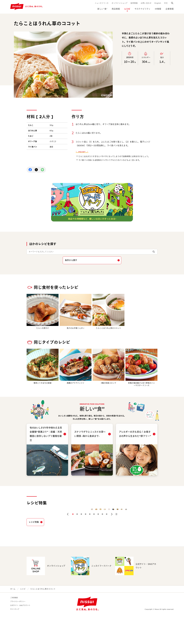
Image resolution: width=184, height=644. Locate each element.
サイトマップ (15, 639)
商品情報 (116, 9)
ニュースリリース (102, 3)
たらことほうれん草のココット (43, 618)
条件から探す (71, 260)
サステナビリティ (143, 9)
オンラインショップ (119, 3)
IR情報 (158, 9)
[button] (68, 544)
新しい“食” (102, 9)
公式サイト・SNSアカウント (20, 635)
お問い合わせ (146, 3)
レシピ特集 (34, 552)
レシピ (127, 9)
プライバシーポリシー (18, 631)
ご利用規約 (14, 627)
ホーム (13, 618)
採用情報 (134, 3)
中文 (166, 3)
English (158, 3)
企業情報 (170, 9)
